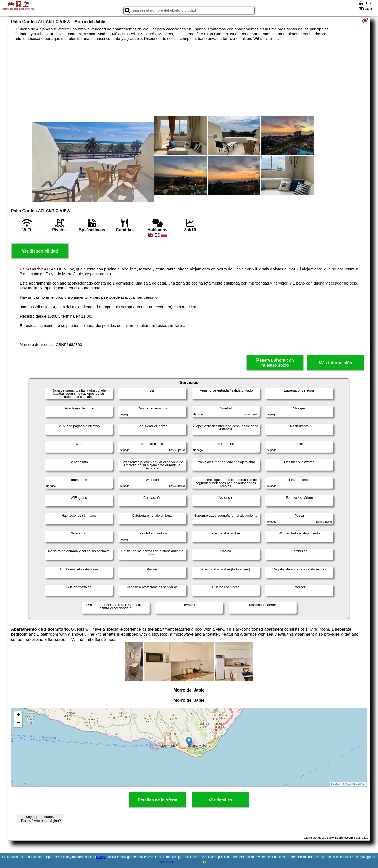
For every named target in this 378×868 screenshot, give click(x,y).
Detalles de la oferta (157, 800)
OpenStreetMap (355, 784)
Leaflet (335, 784)
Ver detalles (221, 800)
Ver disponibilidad (40, 251)
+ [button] (19, 715)
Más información (336, 363)
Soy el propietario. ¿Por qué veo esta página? (40, 819)
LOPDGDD (169, 862)
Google (101, 857)
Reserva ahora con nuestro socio (275, 363)
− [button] (19, 723)
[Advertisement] (93, 83)
